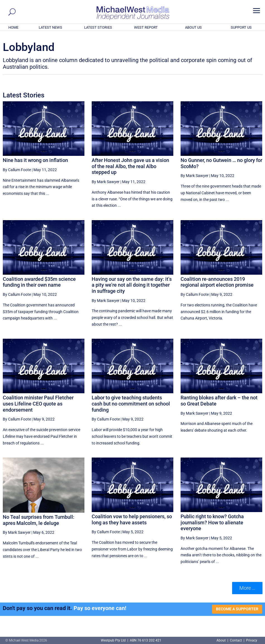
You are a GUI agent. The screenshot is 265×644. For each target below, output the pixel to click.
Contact (236, 640)
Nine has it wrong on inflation (35, 160)
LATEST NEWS (50, 27)
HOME (13, 27)
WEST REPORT (146, 27)
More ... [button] (247, 588)
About (222, 640)
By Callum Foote (17, 170)
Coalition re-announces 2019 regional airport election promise (217, 282)
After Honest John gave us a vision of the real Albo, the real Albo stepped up (130, 166)
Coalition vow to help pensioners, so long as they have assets (132, 519)
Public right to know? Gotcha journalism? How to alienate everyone (212, 522)
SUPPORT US (241, 27)
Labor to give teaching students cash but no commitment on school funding (131, 404)
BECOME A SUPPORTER (237, 609)
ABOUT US (193, 27)
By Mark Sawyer (106, 182)
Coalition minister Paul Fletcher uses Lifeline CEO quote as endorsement (38, 404)
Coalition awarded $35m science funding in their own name (39, 282)
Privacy (252, 640)
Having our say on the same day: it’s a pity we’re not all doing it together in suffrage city (132, 285)
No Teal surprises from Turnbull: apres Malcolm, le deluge (39, 520)
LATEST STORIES (98, 27)
